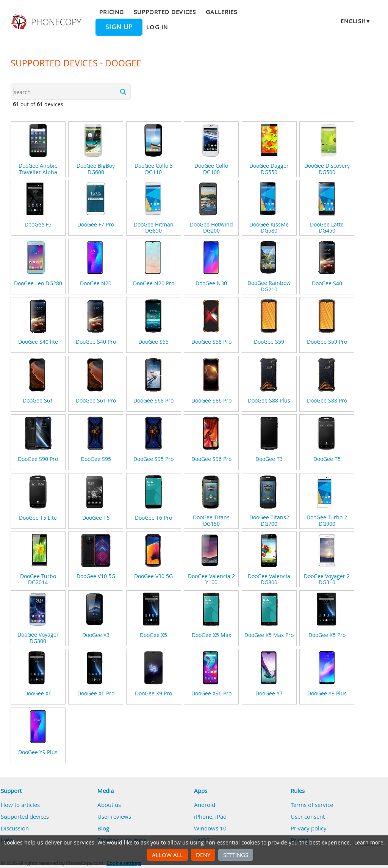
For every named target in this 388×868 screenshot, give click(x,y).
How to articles (20, 805)
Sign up (119, 27)
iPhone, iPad (210, 816)
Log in (157, 27)
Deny (203, 855)
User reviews (114, 816)
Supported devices (165, 12)
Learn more (369, 843)
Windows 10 (210, 828)
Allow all (167, 855)
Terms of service (312, 805)
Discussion (15, 828)
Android (205, 805)
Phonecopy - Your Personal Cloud (47, 22)
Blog (103, 828)
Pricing (111, 12)
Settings (236, 855)
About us (109, 805)
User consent (308, 816)
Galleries (221, 12)
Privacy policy (309, 828)
